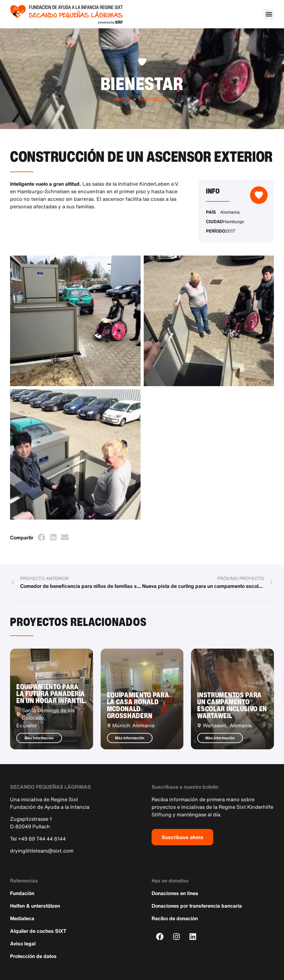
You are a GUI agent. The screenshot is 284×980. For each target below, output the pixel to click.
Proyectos (153, 99)
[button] (269, 14)
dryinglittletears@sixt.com (42, 851)
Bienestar (142, 83)
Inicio (124, 99)
